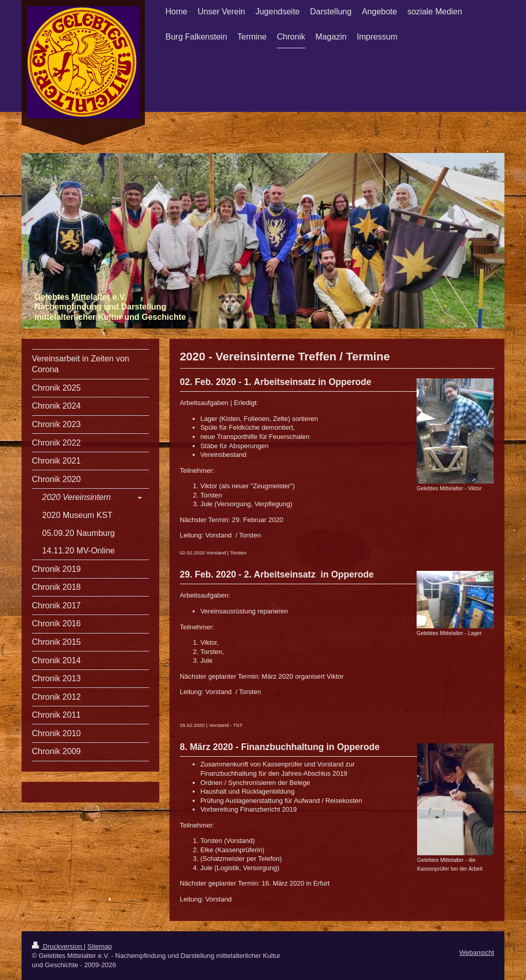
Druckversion (58, 946)
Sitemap (100, 946)
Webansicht (477, 953)
